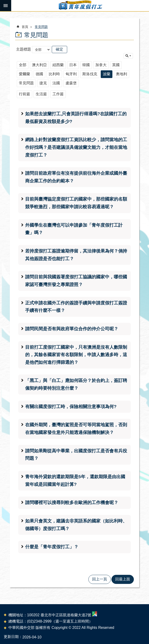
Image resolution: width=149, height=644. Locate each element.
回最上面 (123, 579)
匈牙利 (71, 74)
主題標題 (24, 49)
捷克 (43, 83)
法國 (56, 83)
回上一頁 (100, 579)
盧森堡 (71, 83)
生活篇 (41, 94)
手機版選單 (6, 6)
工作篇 (58, 94)
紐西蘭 (58, 65)
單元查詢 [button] (128, 56)
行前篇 (24, 94)
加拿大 (101, 65)
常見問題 (41, 27)
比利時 (54, 74)
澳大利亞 (39, 65)
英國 (116, 65)
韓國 (86, 65)
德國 (39, 74)
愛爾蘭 (24, 74)
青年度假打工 (80, 6)
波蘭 (107, 74)
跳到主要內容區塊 (2, 2)
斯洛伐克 (90, 74)
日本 (73, 65)
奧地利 (121, 74)
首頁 (25, 27)
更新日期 (11, 637)
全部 (23, 65)
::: (2, 13)
